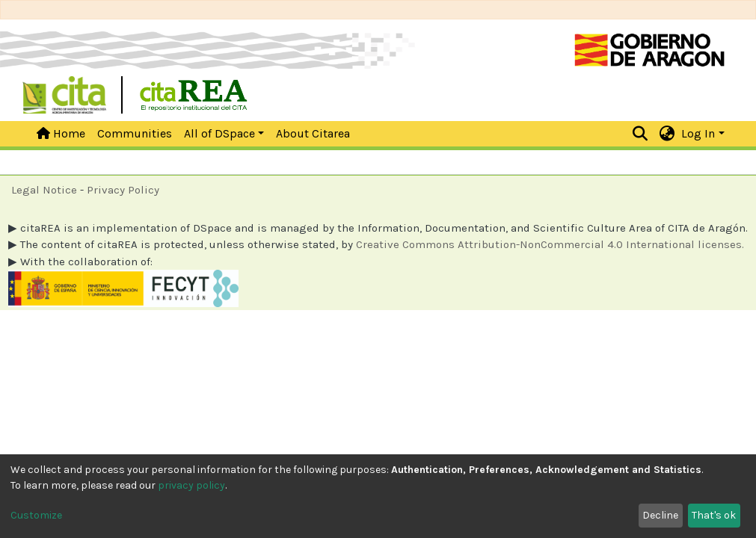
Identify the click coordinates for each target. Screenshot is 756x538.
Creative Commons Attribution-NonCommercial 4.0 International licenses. (550, 244)
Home (61, 133)
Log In (698, 133)
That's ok (714, 515)
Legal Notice (44, 190)
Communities (135, 133)
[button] (667, 134)
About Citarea (313, 133)
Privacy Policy (123, 190)
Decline (660, 515)
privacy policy (191, 485)
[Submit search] (640, 134)
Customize (36, 515)
